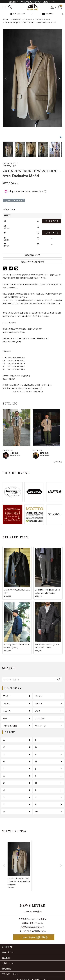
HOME (5, 19)
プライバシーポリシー (11, 974)
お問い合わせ (8, 952)
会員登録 (6, 958)
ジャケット (28, 19)
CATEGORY (17, 14)
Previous (6, 78)
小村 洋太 (14, 453)
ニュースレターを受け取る (34, 937)
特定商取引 (7, 969)
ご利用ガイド (7, 947)
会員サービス (8, 963)
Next (59, 78)
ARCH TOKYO (15, 455)
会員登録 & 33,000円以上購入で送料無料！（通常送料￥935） (32, 2)
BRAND (48, 14)
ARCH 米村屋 (45, 455)
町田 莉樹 (44, 453)
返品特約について (33, 255)
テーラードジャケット (42, 19)
